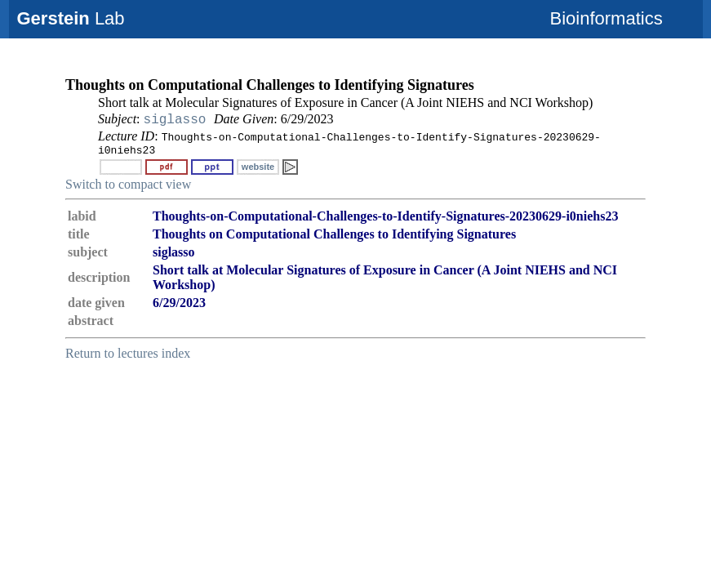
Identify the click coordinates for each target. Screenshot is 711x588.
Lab (71, 18)
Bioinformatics (607, 18)
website (258, 167)
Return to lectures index (128, 353)
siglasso (175, 120)
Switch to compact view (128, 184)
